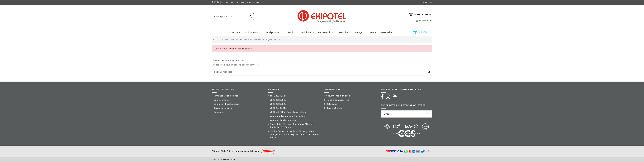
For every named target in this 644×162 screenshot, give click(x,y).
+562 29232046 (278, 100)
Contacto (219, 112)
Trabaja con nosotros (338, 100)
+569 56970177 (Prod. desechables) (288, 112)
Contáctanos (253, 2)
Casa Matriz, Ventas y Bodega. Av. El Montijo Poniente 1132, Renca (293, 126)
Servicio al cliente (223, 108)
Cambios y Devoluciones (226, 104)
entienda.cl (232, 159)
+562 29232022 (278, 104)
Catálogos (332, 104)
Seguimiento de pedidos (233, 2)
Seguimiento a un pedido (339, 96)
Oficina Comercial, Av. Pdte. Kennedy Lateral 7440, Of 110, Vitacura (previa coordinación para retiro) (295, 134)
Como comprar (222, 100)
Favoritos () (425, 2)
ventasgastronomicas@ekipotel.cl (288, 116)
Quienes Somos (334, 108)
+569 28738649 (278, 108)
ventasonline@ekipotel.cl (283, 120)
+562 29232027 (278, 96)
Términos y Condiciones (226, 96)
